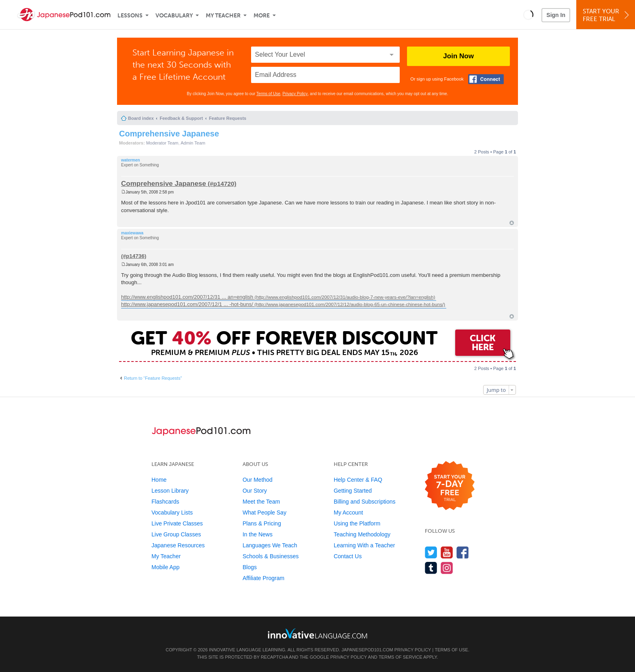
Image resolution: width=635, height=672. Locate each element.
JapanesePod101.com (367, 650)
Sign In (556, 15)
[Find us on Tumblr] (431, 568)
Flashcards (165, 502)
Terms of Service (401, 657)
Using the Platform (357, 523)
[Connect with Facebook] (486, 79)
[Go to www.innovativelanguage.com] (317, 633)
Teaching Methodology (362, 534)
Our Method (258, 480)
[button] (528, 15)
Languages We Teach (270, 545)
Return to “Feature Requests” (153, 378)
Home (159, 480)
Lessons (130, 16)
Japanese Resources (178, 545)
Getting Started (353, 491)
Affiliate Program (263, 578)
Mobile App (165, 567)
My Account (348, 513)
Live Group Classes (176, 534)
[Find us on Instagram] (447, 568)
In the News (258, 534)
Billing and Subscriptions (365, 502)
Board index (141, 118)
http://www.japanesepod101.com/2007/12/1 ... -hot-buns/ (187, 304)
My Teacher (223, 16)
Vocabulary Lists (172, 513)
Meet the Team (261, 502)
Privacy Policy (295, 94)
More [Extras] (262, 16)
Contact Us (348, 556)
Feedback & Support (181, 118)
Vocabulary (174, 16)
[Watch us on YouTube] (447, 552)
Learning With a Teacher (364, 545)
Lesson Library (170, 491)
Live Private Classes (177, 523)
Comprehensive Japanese (169, 134)
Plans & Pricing (262, 523)
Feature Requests (228, 118)
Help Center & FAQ (358, 480)
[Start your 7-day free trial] (450, 486)
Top (512, 223)
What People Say (264, 513)
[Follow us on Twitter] (431, 552)
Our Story (255, 491)
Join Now (458, 56)
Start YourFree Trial (607, 15)
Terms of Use (268, 94)
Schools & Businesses (271, 556)
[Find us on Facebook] (463, 552)
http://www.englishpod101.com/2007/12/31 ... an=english (187, 297)
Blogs (250, 567)
